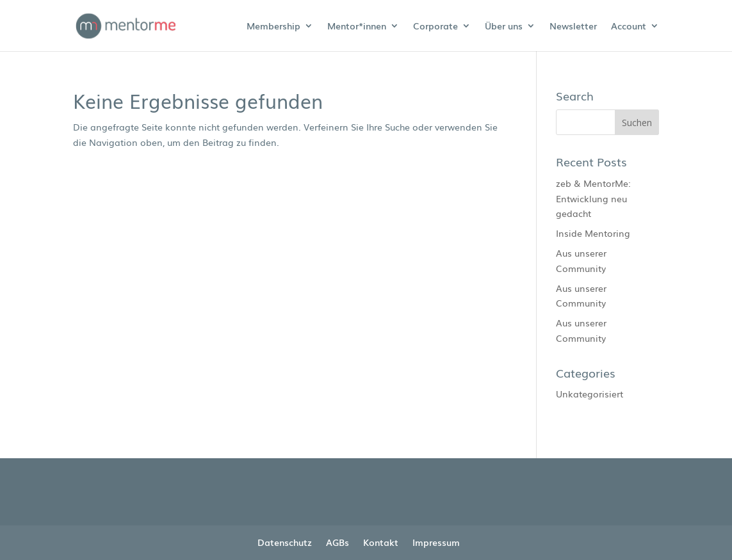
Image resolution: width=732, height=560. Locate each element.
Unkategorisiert (590, 394)
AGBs (338, 542)
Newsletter (573, 27)
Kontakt (381, 542)
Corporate (435, 27)
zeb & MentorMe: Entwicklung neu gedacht (593, 198)
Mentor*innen (357, 27)
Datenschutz (285, 542)
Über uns (504, 27)
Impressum (436, 542)
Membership (273, 27)
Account (629, 27)
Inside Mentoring (593, 233)
